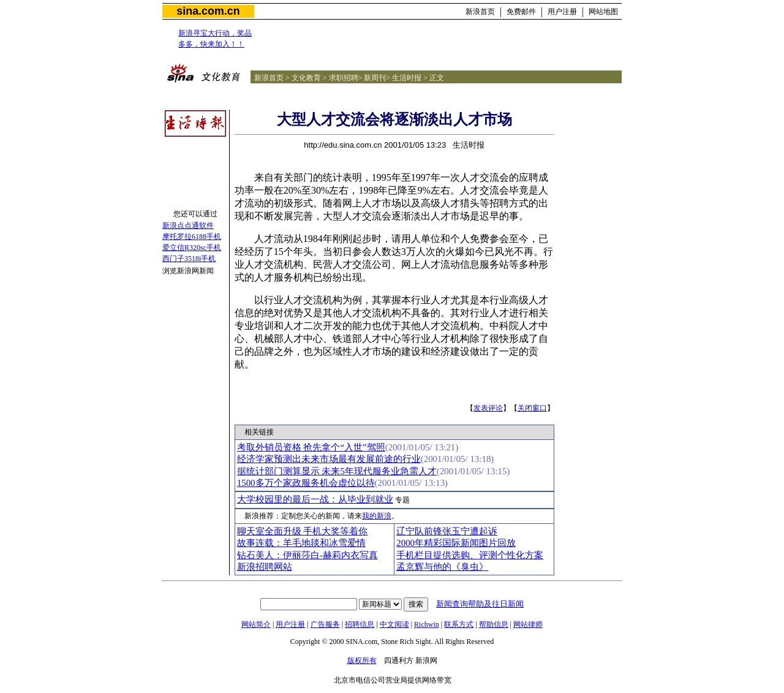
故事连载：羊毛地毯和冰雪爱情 (301, 543)
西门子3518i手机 (189, 259)
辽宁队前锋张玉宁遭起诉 (447, 531)
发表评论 (488, 408)
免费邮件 (521, 12)
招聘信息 (360, 624)
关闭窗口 (532, 408)
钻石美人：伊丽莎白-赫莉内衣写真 (307, 555)
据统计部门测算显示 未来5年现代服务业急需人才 (337, 471)
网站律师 (528, 624)
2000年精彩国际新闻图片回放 (456, 543)
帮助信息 (494, 624)
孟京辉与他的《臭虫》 (442, 567)
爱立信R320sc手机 (192, 248)
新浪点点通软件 (188, 225)
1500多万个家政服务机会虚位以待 (306, 483)
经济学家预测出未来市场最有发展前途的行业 (329, 459)
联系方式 (459, 624)
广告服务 (325, 624)
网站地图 (603, 12)
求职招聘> (346, 78)
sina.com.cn (208, 11)
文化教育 (306, 78)
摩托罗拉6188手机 (192, 237)
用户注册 (562, 12)
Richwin (427, 624)
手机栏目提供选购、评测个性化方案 (470, 555)
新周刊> (377, 78)
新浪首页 (480, 12)
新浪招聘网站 (265, 567)
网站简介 (256, 624)
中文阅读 (394, 624)
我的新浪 (377, 516)
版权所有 (362, 661)
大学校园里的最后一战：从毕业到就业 (315, 499)
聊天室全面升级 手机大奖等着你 (303, 531)
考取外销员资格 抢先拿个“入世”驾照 (311, 447)
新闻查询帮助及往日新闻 (480, 604)
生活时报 (407, 78)
